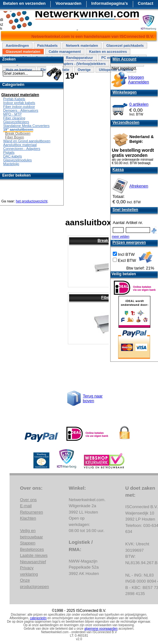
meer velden (121, 237)
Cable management (65, 52)
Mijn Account (124, 59)
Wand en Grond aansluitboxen (27, 141)
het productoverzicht (32, 201)
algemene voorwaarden (101, 629)
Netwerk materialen (82, 45)
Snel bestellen (125, 210)
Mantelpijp (11, 164)
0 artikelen (139, 104)
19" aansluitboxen (18, 129)
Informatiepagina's (110, 3)
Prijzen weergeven (129, 242)
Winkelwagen (125, 92)
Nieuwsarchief (33, 562)
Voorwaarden (68, 3)
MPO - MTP (12, 114)
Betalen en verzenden (25, 3)
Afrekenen (139, 186)
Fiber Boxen (14, 137)
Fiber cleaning (14, 118)
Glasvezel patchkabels (125, 45)
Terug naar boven (93, 398)
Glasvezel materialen (23, 52)
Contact (146, 3)
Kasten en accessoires (108, 52)
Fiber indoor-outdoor (19, 107)
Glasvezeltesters (16, 122)
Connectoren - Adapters (22, 149)
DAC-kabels (13, 156)
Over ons (29, 500)
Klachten (28, 518)
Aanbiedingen (17, 45)
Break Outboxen (18, 133)
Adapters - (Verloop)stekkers (82, 64)
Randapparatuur (79, 58)
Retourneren (32, 512)
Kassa (118, 170)
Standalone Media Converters (26, 126)
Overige (84, 70)
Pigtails (9, 152)
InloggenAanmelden (139, 80)
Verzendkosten (126, 122)
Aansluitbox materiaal (20, 145)
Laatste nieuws (34, 555)
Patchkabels (47, 45)
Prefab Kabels (14, 99)
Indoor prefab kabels (19, 103)
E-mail (26, 506)
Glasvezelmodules (18, 160)
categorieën (38, 618)
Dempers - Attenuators (21, 110)
